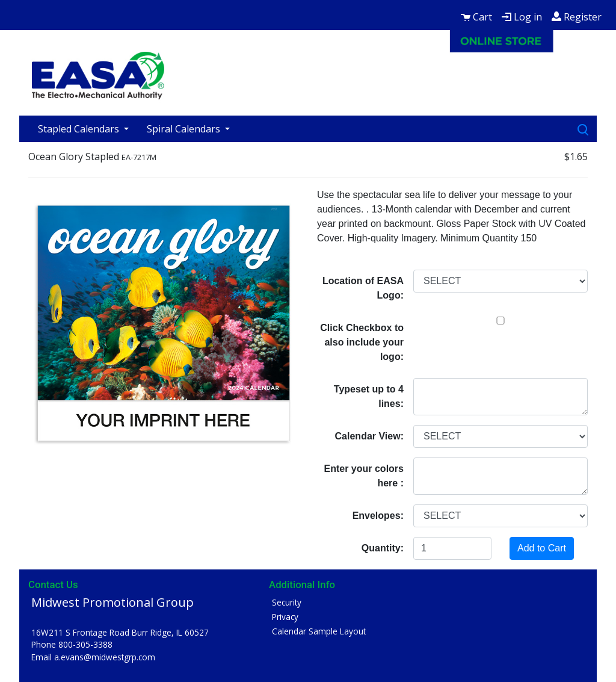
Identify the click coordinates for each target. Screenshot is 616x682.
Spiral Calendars (185, 129)
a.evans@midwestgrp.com (105, 657)
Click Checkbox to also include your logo (362, 342)
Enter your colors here (364, 476)
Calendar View (368, 436)
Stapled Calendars (80, 129)
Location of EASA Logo (363, 288)
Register (577, 17)
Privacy (285, 617)
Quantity (381, 548)
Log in (522, 17)
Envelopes (377, 516)
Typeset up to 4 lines (369, 396)
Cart (476, 17)
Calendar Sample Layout (319, 631)
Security (287, 602)
